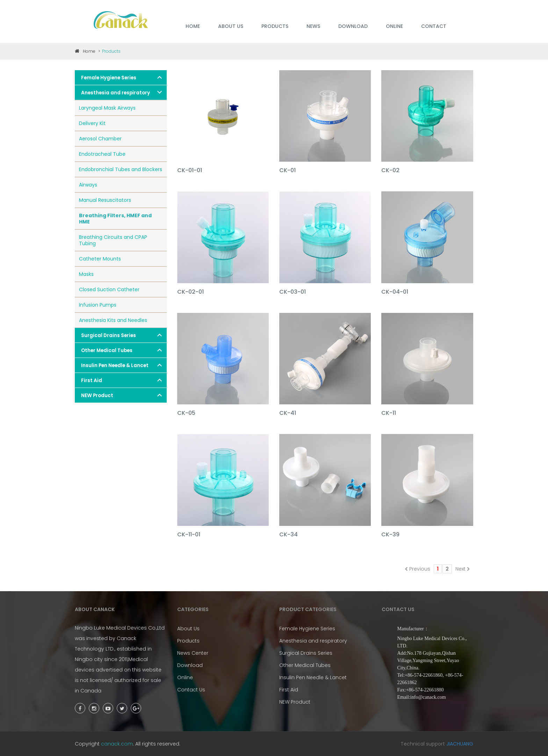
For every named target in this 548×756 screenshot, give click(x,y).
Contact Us (191, 690)
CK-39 (390, 535)
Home (85, 51)
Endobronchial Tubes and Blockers (121, 169)
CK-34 (289, 535)
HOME (193, 26)
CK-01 (287, 171)
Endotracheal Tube (102, 154)
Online (185, 677)
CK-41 (288, 413)
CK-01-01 (190, 171)
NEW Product (97, 395)
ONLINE (394, 26)
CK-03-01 (293, 292)
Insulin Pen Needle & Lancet (115, 365)
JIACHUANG (460, 744)
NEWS (313, 26)
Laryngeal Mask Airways (107, 108)
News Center (193, 653)
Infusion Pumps (98, 305)
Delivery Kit (92, 123)
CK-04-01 (395, 292)
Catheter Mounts (100, 259)
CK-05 (186, 413)
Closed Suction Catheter (109, 289)
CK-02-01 (190, 292)
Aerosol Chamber (100, 139)
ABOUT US (231, 26)
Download (190, 665)
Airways (88, 185)
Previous (417, 569)
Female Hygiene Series (109, 78)
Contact (434, 26)
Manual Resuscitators (105, 200)
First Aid (92, 380)
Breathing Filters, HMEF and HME (115, 219)
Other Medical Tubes (107, 350)
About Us (188, 629)
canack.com (117, 744)
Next (463, 569)
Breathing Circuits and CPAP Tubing (113, 240)
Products (188, 641)
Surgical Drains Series (109, 335)
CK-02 (390, 171)
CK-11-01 (189, 535)
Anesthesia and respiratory (116, 93)
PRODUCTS (275, 26)
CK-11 (389, 413)
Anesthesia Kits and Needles (113, 320)
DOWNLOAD (353, 26)
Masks (86, 274)
